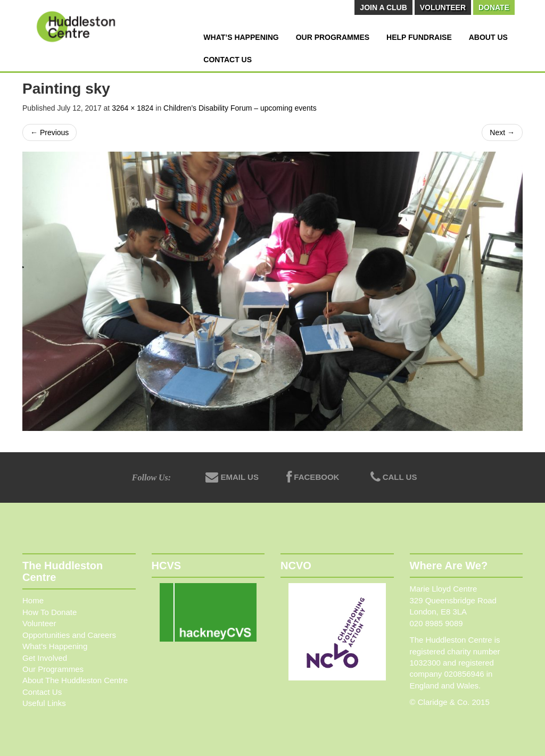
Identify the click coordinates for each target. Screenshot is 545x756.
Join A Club (383, 7)
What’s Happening (241, 37)
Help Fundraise (419, 37)
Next (502, 132)
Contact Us (228, 60)
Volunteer (443, 7)
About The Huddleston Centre (75, 680)
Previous (49, 132)
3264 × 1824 (133, 108)
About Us (488, 37)
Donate (494, 7)
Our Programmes (333, 37)
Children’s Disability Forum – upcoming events (240, 108)
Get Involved (45, 658)
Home (33, 600)
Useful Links (44, 703)
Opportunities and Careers (69, 635)
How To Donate (49, 612)
